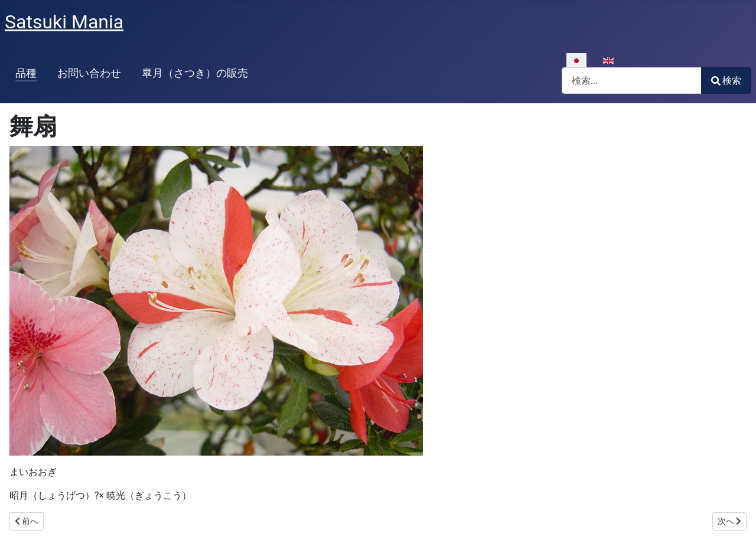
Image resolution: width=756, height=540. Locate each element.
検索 (726, 81)
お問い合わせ (89, 73)
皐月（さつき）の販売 (195, 73)
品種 (26, 73)
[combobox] (632, 81)
